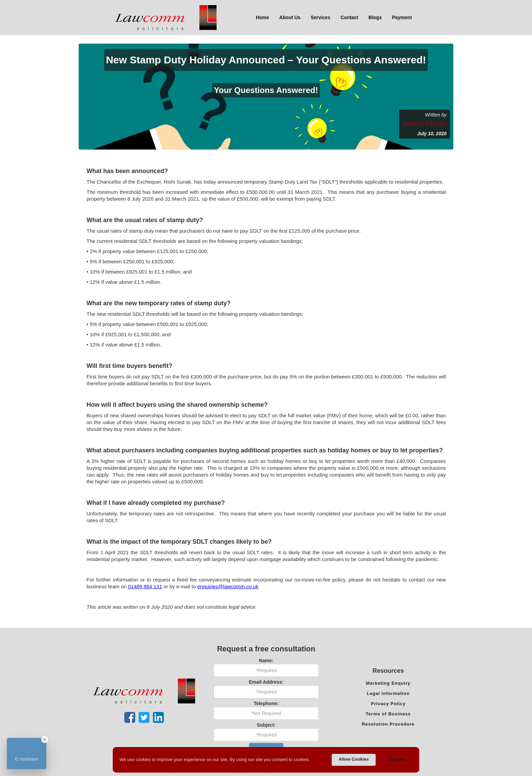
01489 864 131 (145, 586)
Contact (349, 17)
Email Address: (266, 682)
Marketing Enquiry (388, 683)
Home (262, 17)
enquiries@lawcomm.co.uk (228, 586)
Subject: (266, 725)
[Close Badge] (45, 740)
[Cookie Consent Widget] (266, 760)
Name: (266, 661)
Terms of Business (388, 714)
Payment (402, 17)
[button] (290, 17)
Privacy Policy (388, 704)
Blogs (375, 17)
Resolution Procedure (388, 724)
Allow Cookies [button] (354, 759)
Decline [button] (397, 759)
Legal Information (388, 693)
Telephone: (266, 703)
